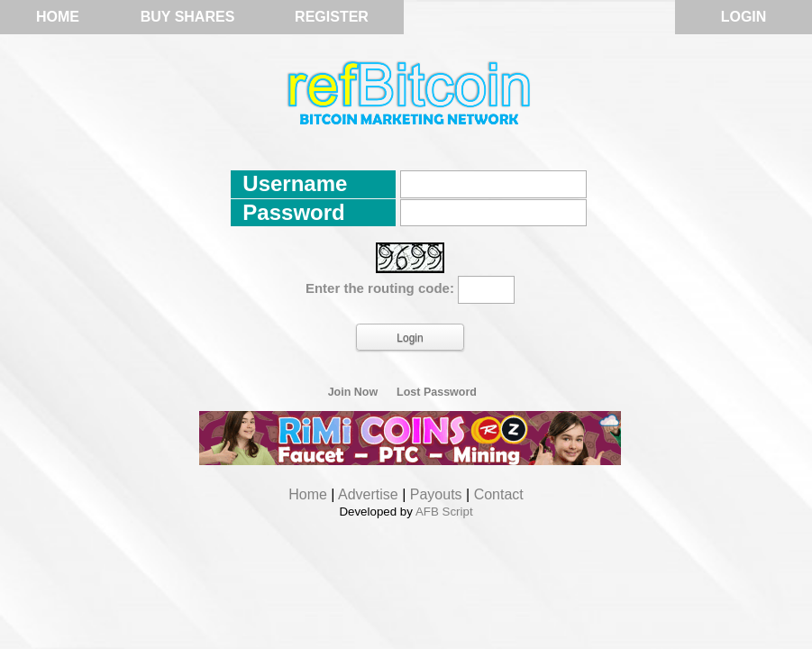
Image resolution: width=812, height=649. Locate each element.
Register (332, 17)
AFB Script (444, 512)
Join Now (353, 392)
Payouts (436, 494)
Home (58, 17)
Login (744, 17)
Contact (499, 494)
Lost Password (437, 392)
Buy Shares (188, 17)
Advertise (368, 494)
